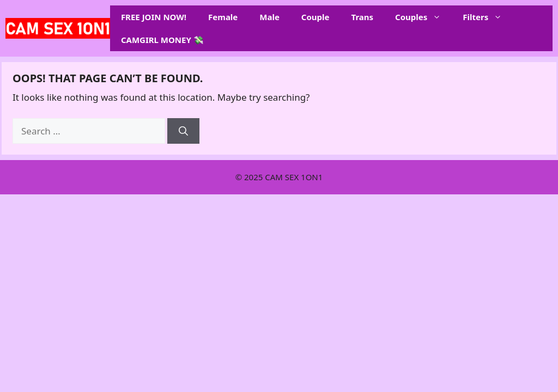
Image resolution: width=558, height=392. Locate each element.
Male (269, 17)
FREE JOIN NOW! (154, 17)
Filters (488, 17)
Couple (316, 17)
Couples (423, 17)
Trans (363, 17)
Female (223, 17)
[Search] (183, 131)
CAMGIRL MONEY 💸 (162, 40)
